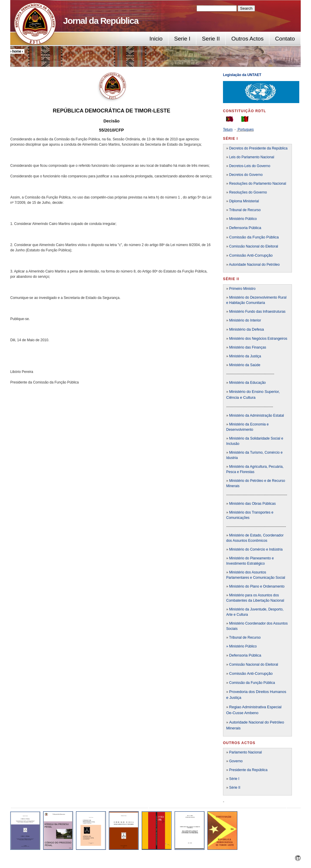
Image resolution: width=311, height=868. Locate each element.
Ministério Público (243, 219)
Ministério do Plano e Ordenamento (257, 586)
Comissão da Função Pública (254, 237)
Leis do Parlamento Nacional (251, 157)
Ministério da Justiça (245, 356)
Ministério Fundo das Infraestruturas (257, 312)
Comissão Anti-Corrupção (251, 255)
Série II (235, 788)
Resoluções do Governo (248, 192)
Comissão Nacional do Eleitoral (254, 246)
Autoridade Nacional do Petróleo (254, 265)
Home (16, 51)
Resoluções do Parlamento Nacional (258, 184)
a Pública (253, 655)
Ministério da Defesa (247, 329)
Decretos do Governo (245, 175)
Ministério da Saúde (245, 365)
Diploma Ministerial (244, 201)
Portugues (246, 129)
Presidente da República (248, 770)
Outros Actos (247, 39)
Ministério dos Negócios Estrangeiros (258, 339)
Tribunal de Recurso (245, 210)
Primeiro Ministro (242, 289)
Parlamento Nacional (245, 752)
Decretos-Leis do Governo (250, 166)
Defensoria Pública (245, 228)
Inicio (156, 39)
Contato (285, 39)
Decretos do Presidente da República (258, 148)
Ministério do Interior (245, 320)
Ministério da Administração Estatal (257, 416)
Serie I (182, 39)
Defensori (237, 655)
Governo (236, 761)
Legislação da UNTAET (243, 75)
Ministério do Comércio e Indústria (256, 549)
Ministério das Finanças (248, 347)
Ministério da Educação (247, 383)
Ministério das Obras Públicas (252, 504)
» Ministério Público (241, 646)
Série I (234, 779)
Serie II (211, 39)
